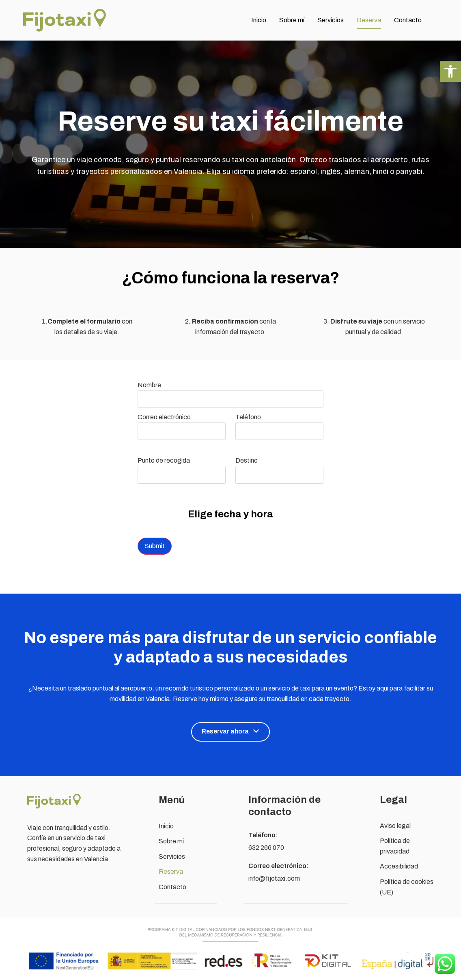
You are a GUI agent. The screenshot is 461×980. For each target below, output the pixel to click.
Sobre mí (292, 20)
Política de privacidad (395, 846)
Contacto (408, 20)
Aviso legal (395, 826)
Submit (155, 546)
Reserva (369, 20)
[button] (450, 71)
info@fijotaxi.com (274, 878)
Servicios (331, 20)
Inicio (259, 20)
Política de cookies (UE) (407, 887)
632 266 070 (266, 848)
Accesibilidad (399, 866)
